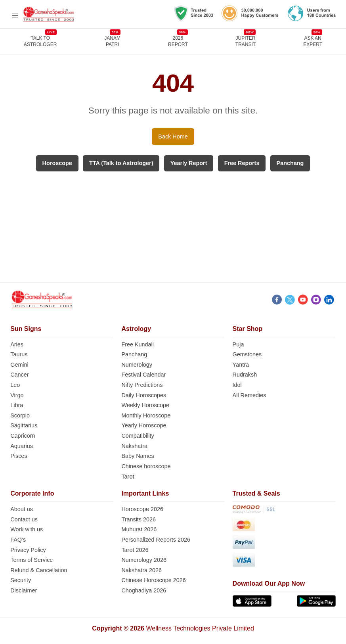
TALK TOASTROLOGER (40, 41)
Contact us (24, 519)
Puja (238, 344)
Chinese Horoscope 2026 (153, 580)
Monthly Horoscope (146, 415)
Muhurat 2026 (139, 529)
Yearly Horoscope (144, 425)
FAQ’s (18, 540)
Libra (17, 405)
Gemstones (247, 354)
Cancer (19, 375)
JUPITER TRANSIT (246, 41)
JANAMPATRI (112, 41)
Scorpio (20, 415)
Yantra (241, 365)
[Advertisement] (173, 227)
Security (21, 580)
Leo (15, 385)
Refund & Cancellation (39, 570)
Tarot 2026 (135, 550)
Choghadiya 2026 (144, 590)
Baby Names (138, 456)
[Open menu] (15, 15)
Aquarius (22, 446)
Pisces (19, 456)
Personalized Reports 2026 (156, 540)
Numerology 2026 (144, 560)
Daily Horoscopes (144, 395)
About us (22, 509)
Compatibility (138, 436)
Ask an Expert (313, 41)
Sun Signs (26, 329)
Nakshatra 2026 (141, 570)
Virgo (17, 395)
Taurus (19, 354)
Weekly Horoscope (145, 405)
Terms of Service (32, 560)
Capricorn (23, 436)
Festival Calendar (143, 375)
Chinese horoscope (146, 466)
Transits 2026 (139, 519)
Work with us (27, 529)
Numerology (137, 365)
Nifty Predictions (142, 385)
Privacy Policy (28, 550)
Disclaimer (24, 590)
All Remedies (249, 395)
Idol (237, 385)
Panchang (134, 354)
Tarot (128, 477)
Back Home (173, 136)
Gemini (19, 365)
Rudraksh (245, 375)
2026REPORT (178, 41)
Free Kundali (138, 344)
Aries (17, 344)
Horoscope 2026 (142, 509)
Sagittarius (24, 425)
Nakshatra (134, 446)
